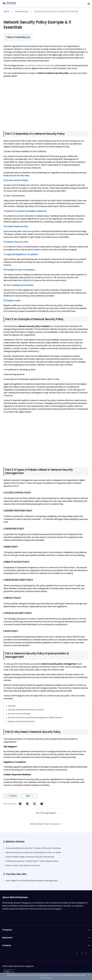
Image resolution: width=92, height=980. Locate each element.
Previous (13, 796)
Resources (46, 938)
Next (28, 796)
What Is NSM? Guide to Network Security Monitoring (30, 857)
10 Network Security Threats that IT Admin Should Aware (32, 861)
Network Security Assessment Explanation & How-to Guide (33, 852)
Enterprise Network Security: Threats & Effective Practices (33, 848)
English (8, 971)
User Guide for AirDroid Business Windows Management (32, 881)
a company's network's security (39, 65)
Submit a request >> (53, 824)
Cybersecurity (22, 11)
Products (46, 945)
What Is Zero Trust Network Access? (23, 865)
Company (46, 930)
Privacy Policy (46, 978)
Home (6, 11)
